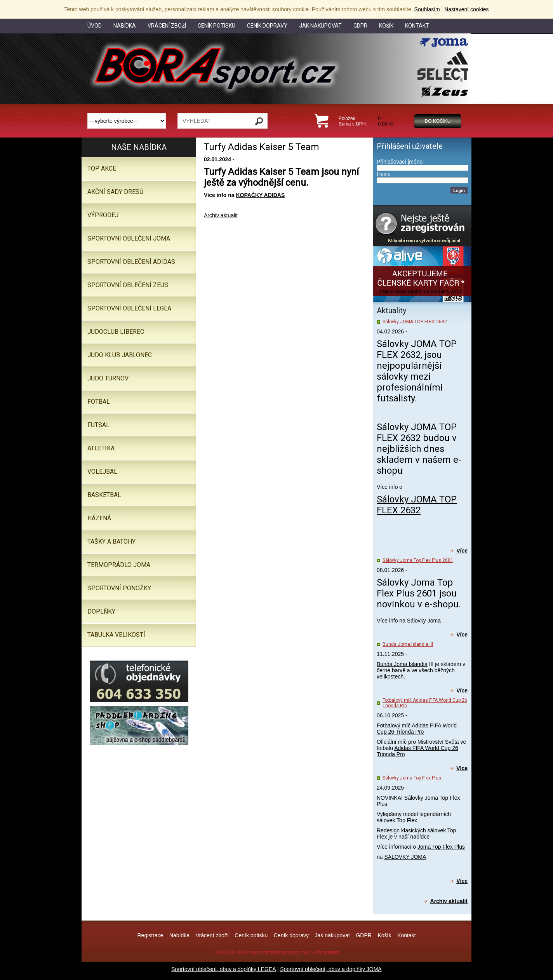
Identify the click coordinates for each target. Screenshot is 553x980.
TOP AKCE (102, 168)
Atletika (101, 448)
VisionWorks (327, 952)
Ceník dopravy (291, 935)
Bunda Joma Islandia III (408, 644)
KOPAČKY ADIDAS (260, 195)
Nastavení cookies (466, 9)
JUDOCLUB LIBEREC (116, 332)
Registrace (150, 935)
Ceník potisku (251, 935)
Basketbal (104, 495)
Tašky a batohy (111, 541)
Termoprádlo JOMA (119, 565)
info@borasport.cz (282, 952)
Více (462, 551)
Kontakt (406, 935)
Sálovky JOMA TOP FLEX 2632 (415, 322)
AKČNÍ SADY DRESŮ (115, 192)
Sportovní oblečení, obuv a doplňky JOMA (331, 969)
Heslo (384, 174)
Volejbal (102, 472)
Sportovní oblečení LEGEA (129, 308)
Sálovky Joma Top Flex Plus (412, 778)
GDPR (363, 935)
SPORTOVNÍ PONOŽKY (119, 588)
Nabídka (179, 935)
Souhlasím (427, 9)
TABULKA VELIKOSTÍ (116, 635)
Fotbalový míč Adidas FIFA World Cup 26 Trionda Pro (417, 729)
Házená (99, 518)
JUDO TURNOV (108, 378)
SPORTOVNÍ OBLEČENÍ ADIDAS (131, 262)
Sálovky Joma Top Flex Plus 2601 (418, 560)
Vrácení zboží (212, 935)
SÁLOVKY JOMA (405, 857)
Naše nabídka (139, 147)
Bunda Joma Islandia (402, 664)
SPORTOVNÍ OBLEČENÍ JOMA (129, 238)
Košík (384, 935)
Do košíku (438, 121)
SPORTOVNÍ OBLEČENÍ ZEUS (128, 285)
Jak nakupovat (332, 935)
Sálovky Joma (424, 621)
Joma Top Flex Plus (441, 847)
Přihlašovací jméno (400, 162)
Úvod (95, 26)
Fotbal (99, 402)
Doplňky (101, 611)
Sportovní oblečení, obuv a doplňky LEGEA (223, 969)
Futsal (98, 425)
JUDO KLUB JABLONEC (120, 355)
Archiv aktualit (221, 215)
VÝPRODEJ (103, 215)
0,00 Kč (386, 124)
